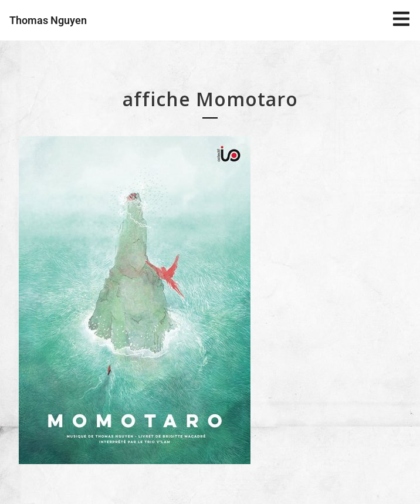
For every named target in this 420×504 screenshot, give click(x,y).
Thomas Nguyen (48, 20)
